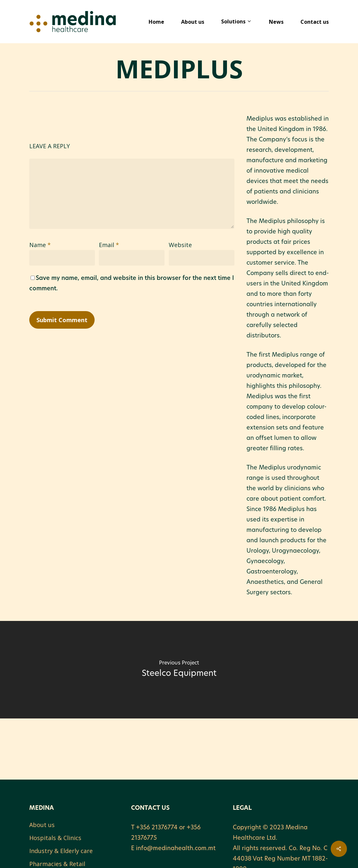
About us (42, 825)
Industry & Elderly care (61, 851)
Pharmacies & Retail (57, 864)
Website (180, 245)
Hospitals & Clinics (55, 838)
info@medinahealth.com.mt (176, 849)
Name (40, 245)
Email (109, 245)
